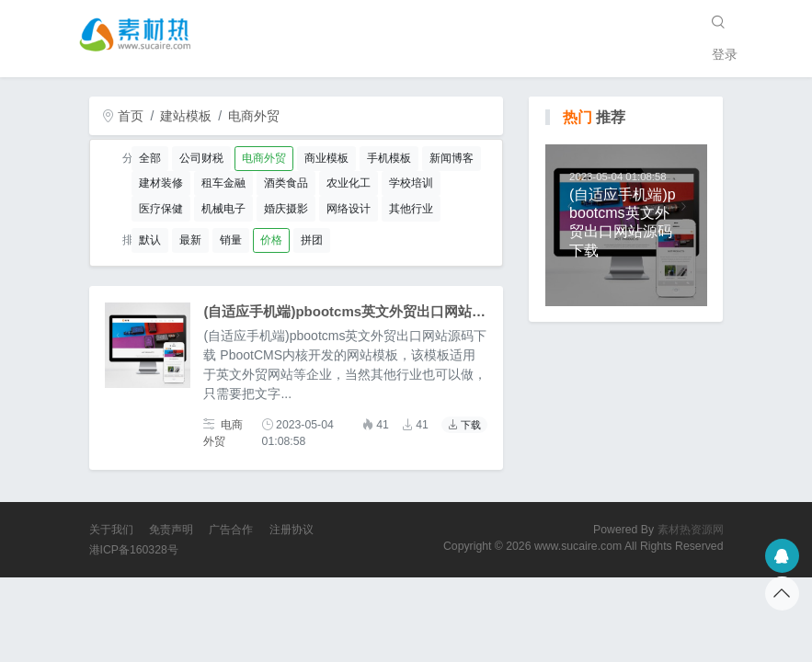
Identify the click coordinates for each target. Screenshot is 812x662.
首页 (123, 116)
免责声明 (171, 530)
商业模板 (326, 158)
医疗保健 (161, 209)
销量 (231, 240)
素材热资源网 (691, 530)
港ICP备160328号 (134, 550)
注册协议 (292, 530)
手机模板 (389, 158)
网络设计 (349, 209)
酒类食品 (286, 183)
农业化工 (349, 183)
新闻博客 (452, 158)
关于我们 (111, 530)
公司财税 (201, 158)
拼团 (312, 240)
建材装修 (161, 183)
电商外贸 (254, 116)
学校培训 (411, 183)
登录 (725, 54)
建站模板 (186, 116)
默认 (150, 240)
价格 (271, 240)
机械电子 (223, 209)
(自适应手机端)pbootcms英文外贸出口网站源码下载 (365, 311)
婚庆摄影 (286, 209)
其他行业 (411, 209)
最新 (190, 240)
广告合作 (231, 530)
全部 (150, 158)
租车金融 (223, 183)
